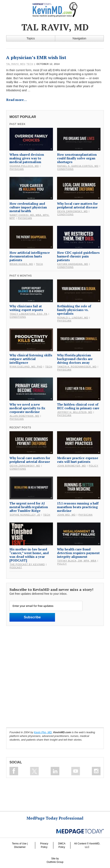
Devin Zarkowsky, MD (73, 211)
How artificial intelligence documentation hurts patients (30, 256)
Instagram (96, 771)
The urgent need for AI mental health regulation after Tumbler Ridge (29, 507)
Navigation (79, 38)
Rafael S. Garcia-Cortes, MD (78, 166)
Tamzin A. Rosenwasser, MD (77, 367)
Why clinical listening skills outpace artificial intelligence (31, 359)
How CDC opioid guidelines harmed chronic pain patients (78, 256)
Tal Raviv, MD (15, 64)
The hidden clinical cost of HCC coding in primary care (78, 406)
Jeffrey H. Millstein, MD (75, 412)
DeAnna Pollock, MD (24, 166)
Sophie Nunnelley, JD (25, 515)
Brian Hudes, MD (21, 264)
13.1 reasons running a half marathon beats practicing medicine (78, 507)
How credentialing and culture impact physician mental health (28, 207)
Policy (94, 466)
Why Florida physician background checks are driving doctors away (75, 359)
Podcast (16, 567)
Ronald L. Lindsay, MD (73, 318)
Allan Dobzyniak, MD (25, 416)
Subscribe (32, 617)
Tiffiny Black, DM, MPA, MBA (77, 561)
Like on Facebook (14, 771)
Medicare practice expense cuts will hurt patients (78, 460)
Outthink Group (55, 862)
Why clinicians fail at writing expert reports (26, 308)
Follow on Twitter (34, 771)
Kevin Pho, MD (43, 732)
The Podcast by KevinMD (27, 564)
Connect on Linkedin (55, 771)
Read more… (17, 100)
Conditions (65, 169)
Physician (17, 169)
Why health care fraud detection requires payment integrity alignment (78, 553)
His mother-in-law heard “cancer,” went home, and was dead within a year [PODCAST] (29, 555)
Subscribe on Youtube (76, 771)
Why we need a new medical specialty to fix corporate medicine (27, 408)
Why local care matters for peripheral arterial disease (77, 205)
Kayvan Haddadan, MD (73, 264)
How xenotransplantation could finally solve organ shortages (77, 158)
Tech (30, 64)
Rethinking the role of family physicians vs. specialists (74, 310)
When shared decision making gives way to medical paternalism (27, 158)
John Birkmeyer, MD (72, 466)
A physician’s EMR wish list (36, 57)
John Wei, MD (66, 515)
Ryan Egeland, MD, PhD (26, 367)
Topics (31, 38)
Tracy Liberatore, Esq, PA (29, 314)
